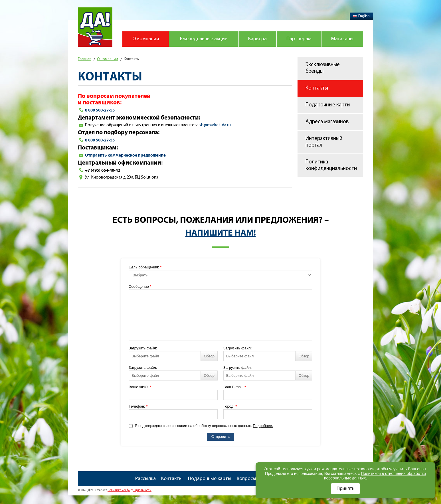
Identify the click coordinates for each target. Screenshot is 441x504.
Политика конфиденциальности (331, 165)
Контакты (317, 88)
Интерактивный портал (324, 142)
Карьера (257, 39)
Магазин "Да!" (95, 27)
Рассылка (145, 479)
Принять (346, 488)
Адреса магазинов (327, 122)
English (361, 16)
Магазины (342, 39)
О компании (146, 39)
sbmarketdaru (215, 125)
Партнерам (299, 39)
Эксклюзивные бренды (323, 68)
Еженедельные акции (204, 39)
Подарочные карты (328, 105)
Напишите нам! (221, 233)
